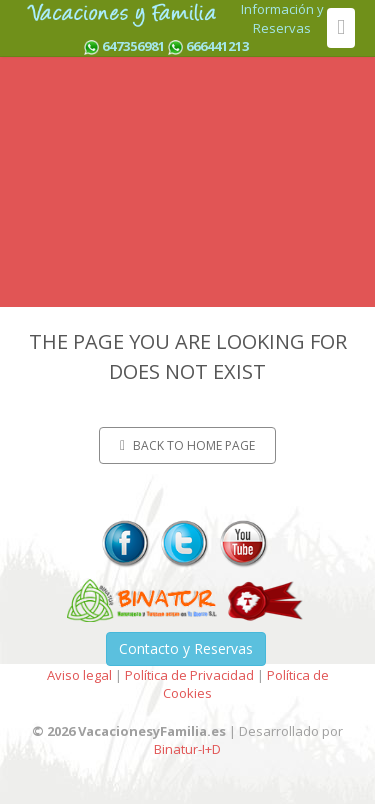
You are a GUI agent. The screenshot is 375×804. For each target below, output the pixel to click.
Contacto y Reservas (186, 648)
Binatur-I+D (187, 749)
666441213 (217, 46)
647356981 (133, 46)
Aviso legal (79, 675)
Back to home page (187, 445)
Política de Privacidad (189, 675)
